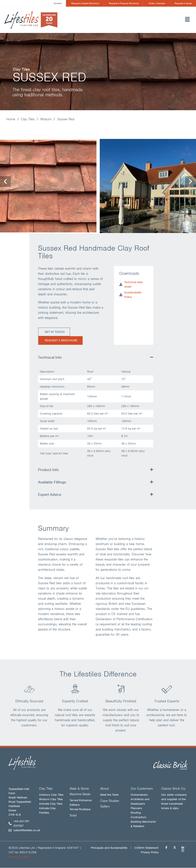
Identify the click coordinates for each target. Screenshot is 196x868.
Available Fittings (52, 482)
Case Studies (110, 801)
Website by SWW (19, 857)
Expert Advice (50, 495)
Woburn (46, 119)
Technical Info (50, 358)
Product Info (48, 470)
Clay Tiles (28, 119)
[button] (136, 20)
